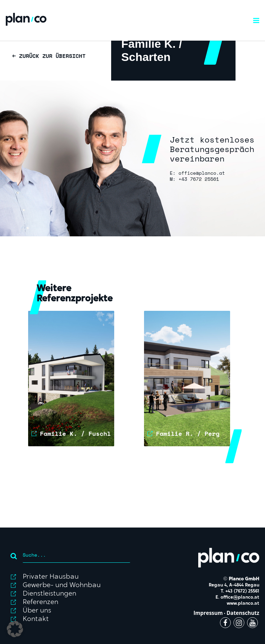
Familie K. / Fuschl (75, 433)
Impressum (208, 613)
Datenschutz (243, 613)
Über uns (37, 611)
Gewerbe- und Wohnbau (62, 585)
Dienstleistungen (49, 594)
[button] (15, 629)
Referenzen (40, 602)
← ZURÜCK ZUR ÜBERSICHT (49, 56)
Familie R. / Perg (188, 433)
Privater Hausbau (51, 577)
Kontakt (36, 619)
